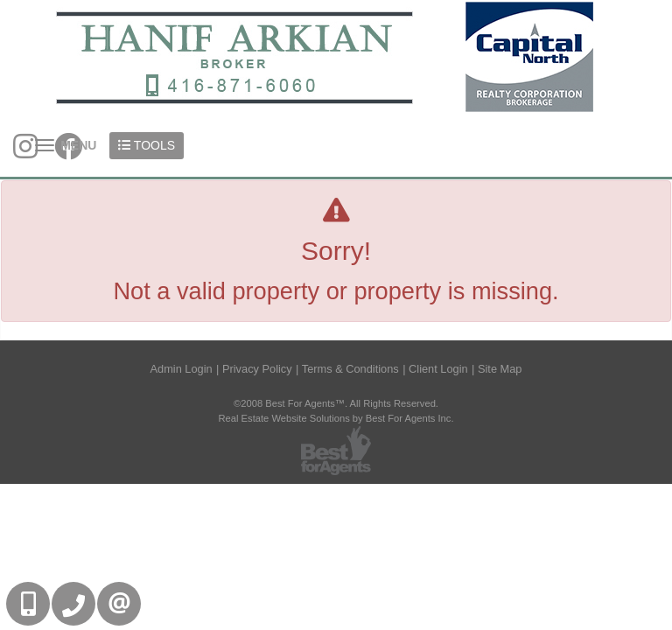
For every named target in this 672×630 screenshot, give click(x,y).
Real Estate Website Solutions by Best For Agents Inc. (336, 418)
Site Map (500, 369)
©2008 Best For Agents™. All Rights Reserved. (336, 403)
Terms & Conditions (350, 369)
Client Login (438, 369)
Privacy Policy (257, 369)
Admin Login (182, 369)
